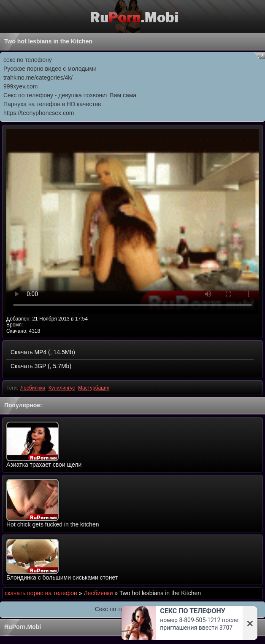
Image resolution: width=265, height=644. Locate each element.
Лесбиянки (33, 388)
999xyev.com (20, 86)
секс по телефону (28, 60)
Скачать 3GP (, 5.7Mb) (41, 366)
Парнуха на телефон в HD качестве (52, 104)
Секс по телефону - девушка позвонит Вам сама (70, 95)
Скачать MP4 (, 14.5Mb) (43, 352)
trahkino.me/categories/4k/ (38, 77)
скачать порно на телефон (41, 593)
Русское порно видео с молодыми (50, 69)
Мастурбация (94, 388)
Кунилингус (62, 388)
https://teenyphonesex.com (39, 113)
